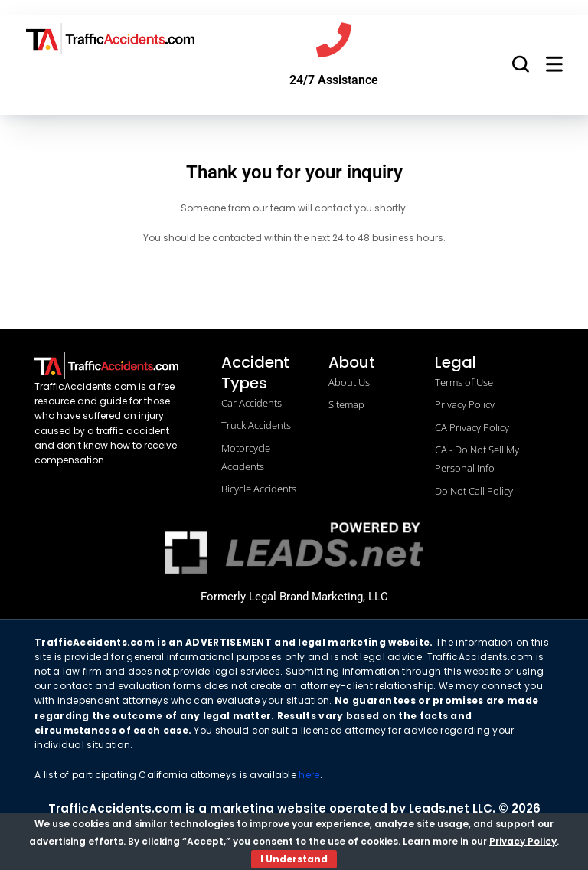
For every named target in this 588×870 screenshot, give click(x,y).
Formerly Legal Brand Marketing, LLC (294, 600)
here (309, 778)
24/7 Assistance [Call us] (334, 84)
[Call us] (334, 42)
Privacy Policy (523, 841)
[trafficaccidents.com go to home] (110, 39)
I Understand (294, 859)
